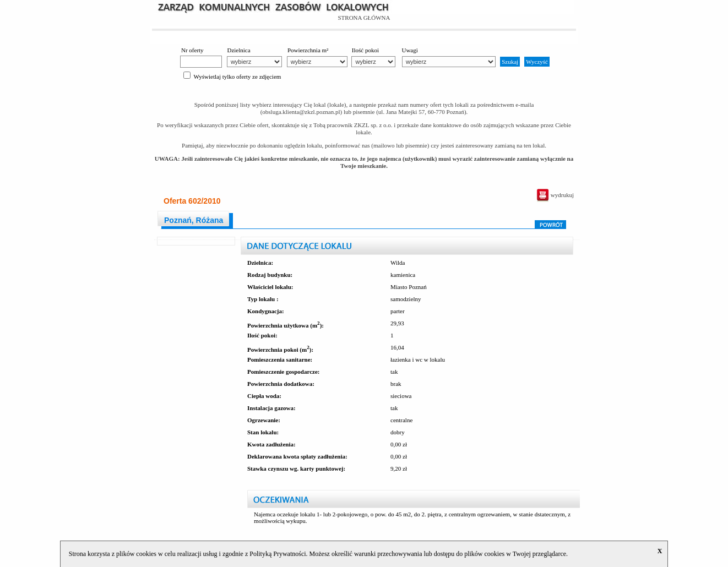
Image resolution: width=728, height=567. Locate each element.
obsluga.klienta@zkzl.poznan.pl (301, 112)
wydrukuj (555, 195)
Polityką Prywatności (278, 554)
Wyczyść (537, 62)
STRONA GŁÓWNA (364, 18)
